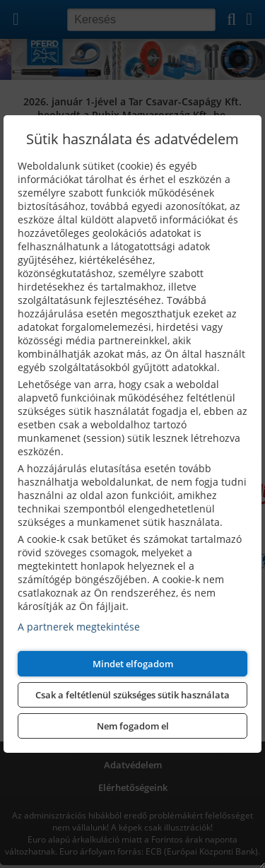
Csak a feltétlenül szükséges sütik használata (132, 695)
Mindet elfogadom (133, 664)
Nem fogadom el (133, 726)
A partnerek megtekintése (79, 627)
